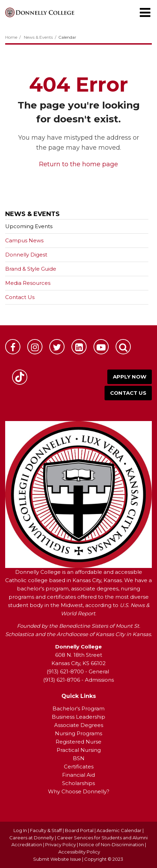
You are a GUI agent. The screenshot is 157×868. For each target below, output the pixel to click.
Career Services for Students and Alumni (102, 838)
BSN (79, 758)
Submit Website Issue (57, 859)
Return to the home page (78, 164)
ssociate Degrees (81, 725)
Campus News (24, 240)
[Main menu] (145, 12)
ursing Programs (81, 733)
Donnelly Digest (37, 256)
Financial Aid (78, 775)
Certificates (79, 767)
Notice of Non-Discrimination (112, 844)
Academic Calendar (119, 830)
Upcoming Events (29, 226)
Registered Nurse (78, 742)
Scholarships (78, 783)
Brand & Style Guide (31, 269)
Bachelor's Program (78, 708)
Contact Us (20, 297)
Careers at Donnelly (32, 838)
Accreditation (27, 844)
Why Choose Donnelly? (79, 791)
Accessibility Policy (79, 852)
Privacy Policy (61, 844)
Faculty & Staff (46, 830)
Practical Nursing (79, 750)
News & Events (38, 37)
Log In (20, 830)
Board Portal (79, 830)
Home (11, 37)
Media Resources (28, 283)
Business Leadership (78, 717)
